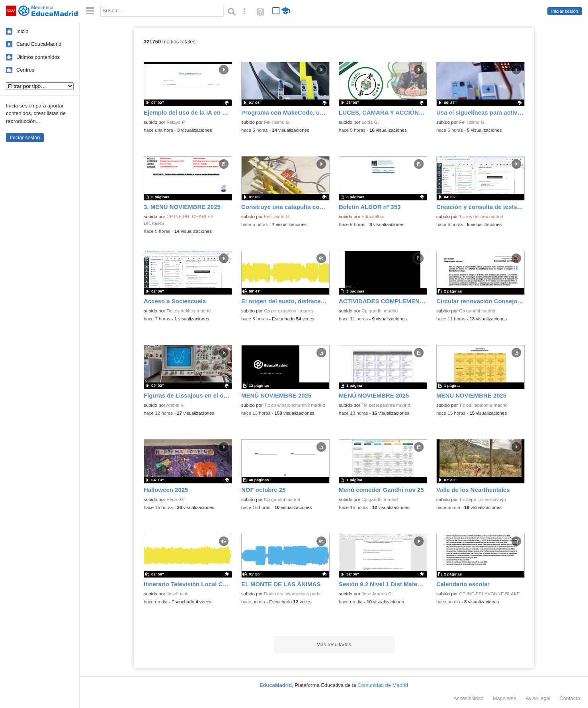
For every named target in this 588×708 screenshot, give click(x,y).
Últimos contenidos (38, 57)
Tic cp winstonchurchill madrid (295, 405)
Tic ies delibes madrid (481, 216)
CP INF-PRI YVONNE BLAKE (489, 594)
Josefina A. (178, 594)
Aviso (538, 698)
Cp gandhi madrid (380, 311)
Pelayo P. (176, 122)
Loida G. (370, 122)
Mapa (505, 698)
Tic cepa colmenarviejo (483, 499)
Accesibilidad (468, 698)
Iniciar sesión (565, 11)
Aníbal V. (176, 405)
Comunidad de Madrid (383, 685)
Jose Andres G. (377, 594)
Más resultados (334, 645)
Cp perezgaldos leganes (289, 311)
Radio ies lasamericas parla (292, 594)
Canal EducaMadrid (39, 44)
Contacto (570, 698)
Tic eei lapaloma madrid (386, 405)
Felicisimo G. (277, 122)
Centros (25, 70)
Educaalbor (373, 216)
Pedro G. (176, 499)
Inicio (22, 31)
